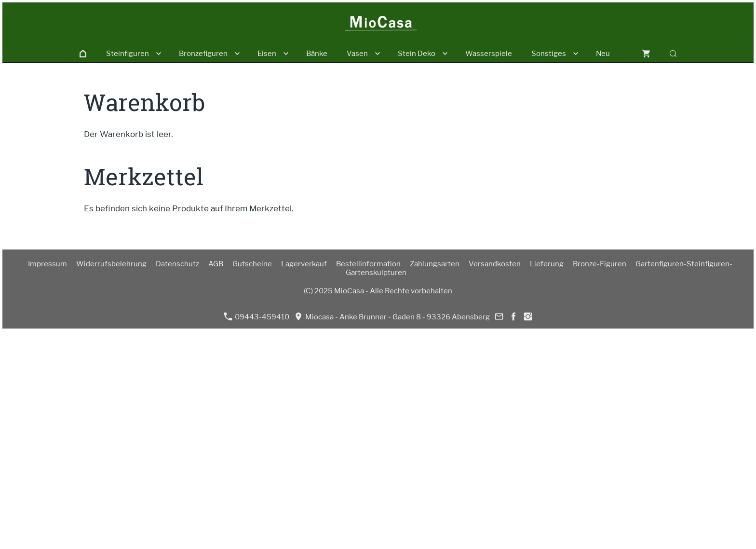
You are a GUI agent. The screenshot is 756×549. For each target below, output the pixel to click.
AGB (216, 264)
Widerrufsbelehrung (111, 264)
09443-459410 (256, 317)
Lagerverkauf (304, 264)
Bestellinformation (368, 264)
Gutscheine (252, 264)
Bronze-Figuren (600, 264)
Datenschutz (177, 264)
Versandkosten (495, 264)
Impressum (47, 264)
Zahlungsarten (435, 264)
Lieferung (547, 264)
